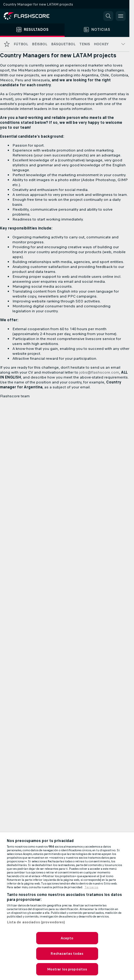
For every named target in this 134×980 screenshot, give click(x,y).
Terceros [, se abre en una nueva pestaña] (91, 887)
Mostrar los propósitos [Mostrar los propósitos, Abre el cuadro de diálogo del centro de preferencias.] (67, 969)
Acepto (67, 938)
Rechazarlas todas (67, 954)
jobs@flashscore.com (99, 372)
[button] (108, 16)
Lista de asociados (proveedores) (36, 922)
